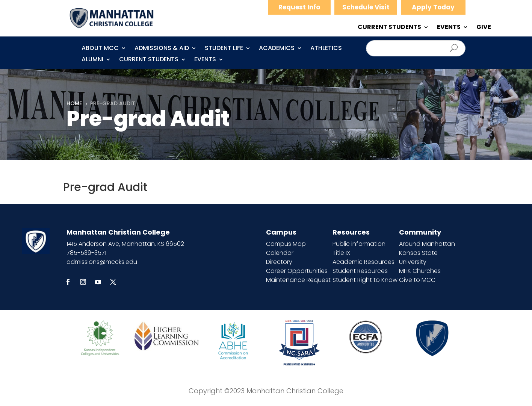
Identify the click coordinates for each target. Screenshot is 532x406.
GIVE (484, 28)
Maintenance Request (298, 280)
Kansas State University (418, 257)
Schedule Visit (366, 7)
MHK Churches (420, 271)
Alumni (92, 60)
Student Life (224, 49)
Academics (277, 49)
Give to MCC (417, 280)
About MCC (100, 49)
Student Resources (360, 271)
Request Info (299, 7)
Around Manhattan (427, 244)
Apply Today (433, 7)
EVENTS (449, 28)
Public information (359, 244)
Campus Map (286, 244)
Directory (279, 262)
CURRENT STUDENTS (389, 28)
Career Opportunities (297, 271)
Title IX (341, 253)
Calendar (280, 253)
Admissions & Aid (162, 49)
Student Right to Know (365, 280)
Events (205, 60)
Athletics (326, 49)
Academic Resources (363, 262)
